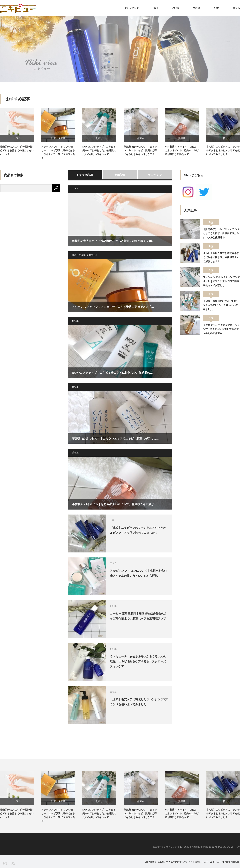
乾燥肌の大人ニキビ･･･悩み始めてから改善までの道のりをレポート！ (17, 150)
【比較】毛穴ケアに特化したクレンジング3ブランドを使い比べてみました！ (139, 702)
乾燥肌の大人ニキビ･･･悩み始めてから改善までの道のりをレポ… (113, 241)
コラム (236, 8)
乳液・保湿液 (58, 138)
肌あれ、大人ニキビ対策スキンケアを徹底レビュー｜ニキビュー (189, 862)
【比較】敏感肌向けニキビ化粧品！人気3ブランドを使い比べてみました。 (220, 305)
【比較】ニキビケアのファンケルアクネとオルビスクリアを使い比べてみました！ (223, 150)
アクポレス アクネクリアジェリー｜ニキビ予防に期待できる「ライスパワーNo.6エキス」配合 (58, 152)
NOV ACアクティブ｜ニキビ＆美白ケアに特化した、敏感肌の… (112, 373)
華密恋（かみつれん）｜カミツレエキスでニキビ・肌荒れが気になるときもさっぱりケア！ (140, 150)
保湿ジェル (92, 255)
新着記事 (120, 175)
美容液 (196, 8)
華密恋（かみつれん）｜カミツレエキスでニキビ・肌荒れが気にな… (115, 438)
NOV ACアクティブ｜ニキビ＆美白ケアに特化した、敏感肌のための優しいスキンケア (99, 150)
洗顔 (155, 8)
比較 (223, 138)
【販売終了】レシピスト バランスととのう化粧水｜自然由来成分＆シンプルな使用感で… (221, 233)
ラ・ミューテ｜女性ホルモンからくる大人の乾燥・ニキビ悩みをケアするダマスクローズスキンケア (138, 661)
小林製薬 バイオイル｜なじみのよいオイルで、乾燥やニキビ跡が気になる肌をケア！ (182, 150)
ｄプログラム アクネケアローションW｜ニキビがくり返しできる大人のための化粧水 (221, 329)
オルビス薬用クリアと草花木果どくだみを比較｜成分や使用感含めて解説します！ (221, 257)
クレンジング (132, 8)
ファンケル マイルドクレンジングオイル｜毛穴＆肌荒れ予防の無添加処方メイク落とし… (221, 281)
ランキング (155, 175)
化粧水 (175, 8)
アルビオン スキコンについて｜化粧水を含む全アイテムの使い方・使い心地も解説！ (138, 573)
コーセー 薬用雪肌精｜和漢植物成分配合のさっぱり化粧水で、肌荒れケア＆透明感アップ (138, 616)
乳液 (216, 8)
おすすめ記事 (85, 175)
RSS (13, 863)
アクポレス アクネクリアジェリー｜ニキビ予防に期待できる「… (113, 307)
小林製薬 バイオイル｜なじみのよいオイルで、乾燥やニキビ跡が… (114, 504)
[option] (120, 49)
